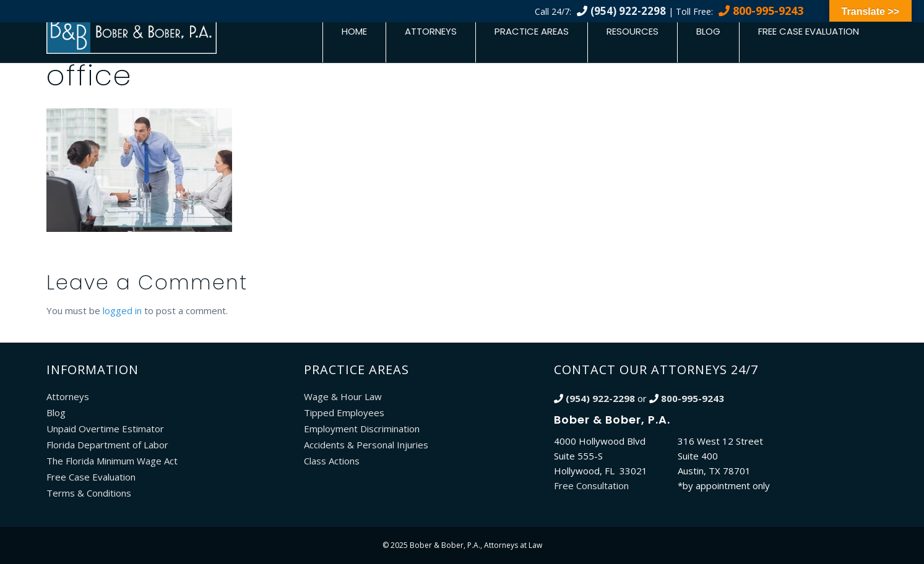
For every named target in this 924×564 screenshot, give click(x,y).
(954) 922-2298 (628, 11)
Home (354, 31)
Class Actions (332, 461)
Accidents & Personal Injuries (366, 445)
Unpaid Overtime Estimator (105, 429)
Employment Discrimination (362, 429)
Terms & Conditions (89, 493)
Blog (708, 31)
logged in (122, 310)
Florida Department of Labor (107, 445)
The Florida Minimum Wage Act (112, 461)
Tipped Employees (344, 412)
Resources (633, 31)
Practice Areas (532, 31)
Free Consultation (591, 485)
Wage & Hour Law (343, 396)
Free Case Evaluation (809, 31)
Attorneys (431, 31)
